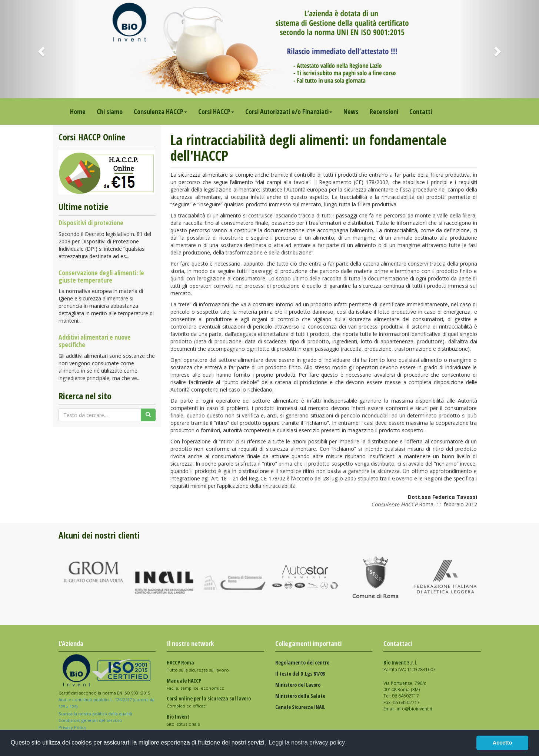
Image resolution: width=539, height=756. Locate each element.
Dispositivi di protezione (91, 223)
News (351, 111)
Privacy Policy (73, 727)
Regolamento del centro (302, 662)
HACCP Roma (180, 662)
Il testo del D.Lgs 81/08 (300, 674)
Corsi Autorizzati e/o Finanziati (289, 111)
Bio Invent (178, 717)
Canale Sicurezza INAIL (300, 707)
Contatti (421, 111)
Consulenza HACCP (160, 111)
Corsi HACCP (216, 111)
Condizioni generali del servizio (90, 720)
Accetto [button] (503, 743)
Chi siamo (110, 111)
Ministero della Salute (300, 696)
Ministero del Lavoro (298, 685)
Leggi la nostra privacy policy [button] (307, 742)
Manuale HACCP (184, 681)
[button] (40, 49)
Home (78, 111)
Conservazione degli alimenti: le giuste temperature (101, 276)
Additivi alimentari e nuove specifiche (95, 341)
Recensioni (384, 111)
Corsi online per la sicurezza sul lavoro (209, 698)
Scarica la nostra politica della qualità (96, 714)
